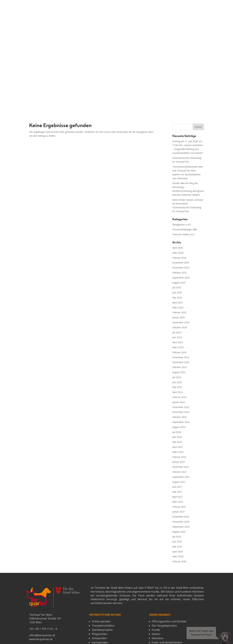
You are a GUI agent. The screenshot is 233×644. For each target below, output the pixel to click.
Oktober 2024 (180, 243)
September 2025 (181, 193)
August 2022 (179, 342)
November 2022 (181, 328)
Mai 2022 (177, 357)
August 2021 (179, 397)
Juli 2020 (177, 452)
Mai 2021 (177, 407)
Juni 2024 (177, 253)
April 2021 (178, 412)
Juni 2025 (177, 208)
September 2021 (181, 392)
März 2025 (178, 223)
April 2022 (178, 363)
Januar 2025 (179, 233)
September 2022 (181, 338)
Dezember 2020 (181, 432)
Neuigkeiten (179, 140)
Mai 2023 (177, 303)
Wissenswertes (56, 633)
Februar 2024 (179, 268)
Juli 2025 (177, 203)
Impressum (77, 633)
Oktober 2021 (180, 387)
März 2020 (178, 472)
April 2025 (178, 218)
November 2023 (181, 278)
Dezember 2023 (181, 273)
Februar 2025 (179, 228)
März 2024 (178, 263)
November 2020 (181, 437)
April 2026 (178, 163)
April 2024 (178, 258)
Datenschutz (97, 633)
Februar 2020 (179, 477)
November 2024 (181, 238)
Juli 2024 (177, 248)
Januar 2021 (179, 427)
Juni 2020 (177, 457)
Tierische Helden (181, 150)
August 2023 (179, 288)
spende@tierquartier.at (43, 569)
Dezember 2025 (181, 178)
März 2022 (178, 367)
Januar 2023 (179, 318)
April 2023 (178, 308)
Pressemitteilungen (182, 145)
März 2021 (178, 417)
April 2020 (178, 467)
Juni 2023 (177, 298)
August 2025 (179, 198)
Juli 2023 (177, 293)
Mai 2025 (177, 213)
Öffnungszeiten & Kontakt (127, 633)
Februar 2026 (179, 173)
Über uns (35, 633)
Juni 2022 (177, 352)
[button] (206, 638)
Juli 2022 (177, 347)
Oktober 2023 (180, 283)
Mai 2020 (177, 462)
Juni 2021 (177, 402)
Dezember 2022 (181, 323)
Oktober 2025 (180, 188)
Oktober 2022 (180, 333)
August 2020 (179, 447)
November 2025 (181, 183)
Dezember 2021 (181, 382)
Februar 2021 (179, 422)
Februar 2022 (179, 372)
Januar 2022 (179, 377)
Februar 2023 (179, 313)
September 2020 (181, 442)
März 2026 (178, 168)
